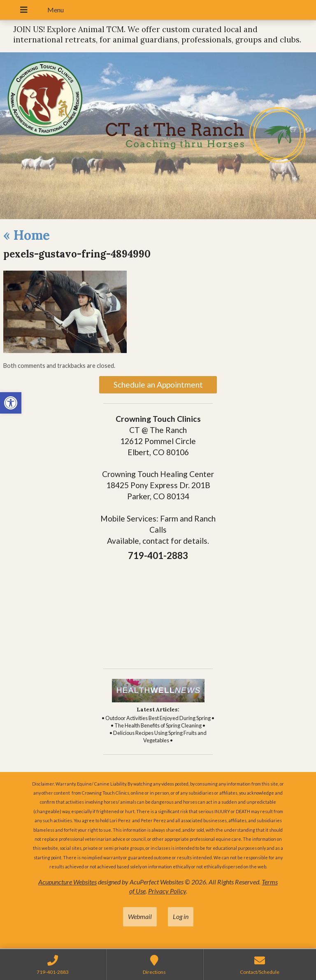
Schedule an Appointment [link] (158, 385)
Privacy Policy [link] (167, 891)
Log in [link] (181, 916)
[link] (11, 403)
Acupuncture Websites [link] (67, 882)
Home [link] (27, 235)
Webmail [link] (140, 916)
